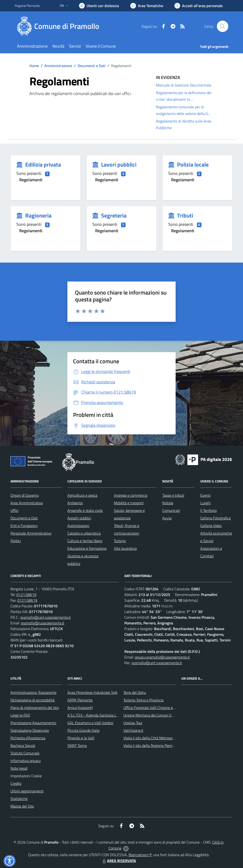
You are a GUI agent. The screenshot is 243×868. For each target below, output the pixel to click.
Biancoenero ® (140, 855)
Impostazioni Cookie (26, 776)
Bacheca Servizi (23, 745)
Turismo (120, 541)
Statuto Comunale (25, 753)
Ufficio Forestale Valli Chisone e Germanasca (158, 708)
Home (34, 66)
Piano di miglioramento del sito (35, 708)
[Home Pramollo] (60, 26)
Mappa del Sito (22, 806)
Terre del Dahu (135, 692)
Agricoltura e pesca (82, 495)
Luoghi (206, 503)
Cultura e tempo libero (85, 541)
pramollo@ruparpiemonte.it (43, 623)
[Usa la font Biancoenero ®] (99, 6)
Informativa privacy (26, 761)
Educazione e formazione (87, 548)
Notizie (168, 503)
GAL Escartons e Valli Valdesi (90, 723)
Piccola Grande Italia (83, 730)
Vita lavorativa (125, 548)
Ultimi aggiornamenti (27, 791)
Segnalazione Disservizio (30, 730)
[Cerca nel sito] (223, 26)
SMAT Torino (77, 745)
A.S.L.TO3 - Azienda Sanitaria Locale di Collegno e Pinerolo (113, 715)
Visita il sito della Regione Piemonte (152, 745)
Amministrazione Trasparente (33, 692)
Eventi (205, 495)
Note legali (19, 768)
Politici (16, 541)
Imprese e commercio (131, 495)
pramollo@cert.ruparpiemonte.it (46, 617)
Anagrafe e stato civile (85, 510)
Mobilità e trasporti (129, 503)
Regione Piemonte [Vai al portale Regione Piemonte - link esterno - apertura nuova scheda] (27, 6)
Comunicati (171, 510)
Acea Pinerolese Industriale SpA (92, 692)
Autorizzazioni (78, 526)
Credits (16, 783)
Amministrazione (58, 66)
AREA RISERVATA (119, 861)
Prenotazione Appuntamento (33, 723)
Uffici (14, 510)
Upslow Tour (133, 723)
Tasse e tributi (173, 495)
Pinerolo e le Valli (81, 738)
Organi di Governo (25, 495)
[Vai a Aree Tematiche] (147, 6)
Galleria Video (211, 526)
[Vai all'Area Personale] (199, 6)
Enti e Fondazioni (24, 526)
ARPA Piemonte (80, 700)
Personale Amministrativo (31, 533)
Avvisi (167, 518)
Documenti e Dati (92, 66)
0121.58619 (26, 595)
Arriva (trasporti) (80, 708)
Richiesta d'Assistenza (28, 738)
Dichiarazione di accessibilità (33, 700)
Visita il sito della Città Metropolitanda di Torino (160, 738)
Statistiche (19, 799)
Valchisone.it (133, 730)
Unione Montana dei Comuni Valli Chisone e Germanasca (168, 715)
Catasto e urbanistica (84, 533)
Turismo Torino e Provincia (143, 700)
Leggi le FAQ (20, 715)
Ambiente (75, 503)
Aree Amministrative (27, 503)
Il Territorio (208, 510)
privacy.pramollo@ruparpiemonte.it (162, 657)
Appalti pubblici (79, 518)
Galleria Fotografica (215, 518)
